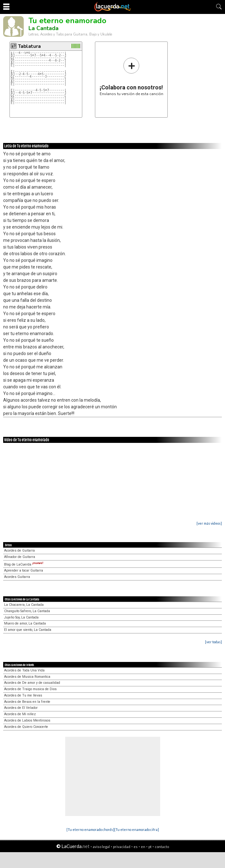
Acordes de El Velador (21, 708)
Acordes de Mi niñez (20, 714)
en (143, 847)
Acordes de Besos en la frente (27, 702)
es (136, 847)
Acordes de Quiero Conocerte (26, 727)
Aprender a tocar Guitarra (24, 570)
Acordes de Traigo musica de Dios (30, 689)
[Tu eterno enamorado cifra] (137, 829)
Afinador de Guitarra (20, 557)
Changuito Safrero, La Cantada (27, 611)
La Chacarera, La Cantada (24, 605)
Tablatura (29, 46)
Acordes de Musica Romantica (27, 677)
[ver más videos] (209, 523)
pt (150, 847)
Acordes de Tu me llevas (23, 695)
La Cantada (44, 28)
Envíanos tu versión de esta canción (131, 77)
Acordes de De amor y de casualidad (32, 683)
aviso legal (101, 847)
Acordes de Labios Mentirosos (27, 720)
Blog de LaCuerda (24, 564)
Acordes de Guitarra (19, 551)
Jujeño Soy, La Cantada (21, 617)
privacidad (122, 847)
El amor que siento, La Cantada (28, 630)
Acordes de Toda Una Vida (24, 670)
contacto (162, 847)
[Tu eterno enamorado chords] (90, 829)
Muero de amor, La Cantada (25, 623)
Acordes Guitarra (17, 577)
